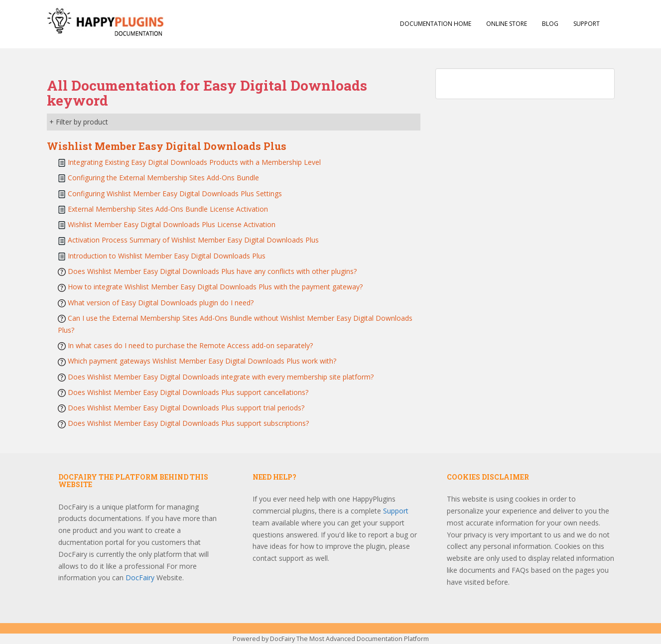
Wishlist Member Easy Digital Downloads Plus (167, 146)
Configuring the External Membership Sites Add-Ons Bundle (163, 178)
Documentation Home (436, 24)
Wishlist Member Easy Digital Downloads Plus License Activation (172, 224)
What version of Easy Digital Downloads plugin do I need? (161, 303)
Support (587, 24)
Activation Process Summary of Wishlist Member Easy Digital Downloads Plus (193, 240)
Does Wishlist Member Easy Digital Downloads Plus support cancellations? (188, 392)
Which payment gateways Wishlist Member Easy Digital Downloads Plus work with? (202, 361)
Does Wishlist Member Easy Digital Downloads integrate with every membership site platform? (221, 377)
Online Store (507, 24)
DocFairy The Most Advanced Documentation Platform (349, 639)
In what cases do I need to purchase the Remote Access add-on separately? (190, 345)
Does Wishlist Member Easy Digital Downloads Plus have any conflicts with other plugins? (212, 271)
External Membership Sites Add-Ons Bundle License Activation (168, 209)
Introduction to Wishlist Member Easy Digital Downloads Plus (167, 256)
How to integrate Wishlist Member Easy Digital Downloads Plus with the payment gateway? (215, 287)
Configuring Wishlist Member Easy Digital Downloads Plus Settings (175, 193)
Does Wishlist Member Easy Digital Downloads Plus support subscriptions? (188, 423)
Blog (550, 24)
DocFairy (141, 578)
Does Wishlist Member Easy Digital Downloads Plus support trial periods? (186, 408)
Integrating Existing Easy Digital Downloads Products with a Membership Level (194, 162)
